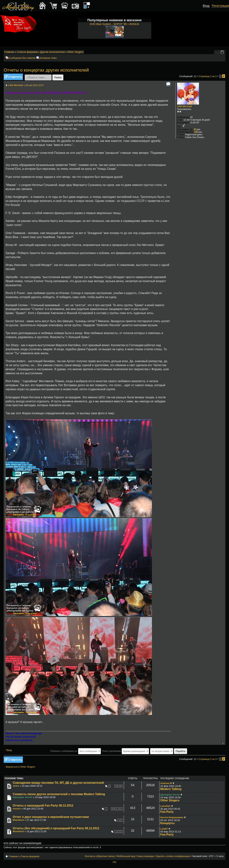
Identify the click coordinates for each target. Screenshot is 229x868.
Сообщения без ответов (22, 58)
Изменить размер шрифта (218, 52)
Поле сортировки (125, 751)
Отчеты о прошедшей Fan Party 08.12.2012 (43, 806)
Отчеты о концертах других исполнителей (46, 70)
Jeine (16, 786)
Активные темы (48, 58)
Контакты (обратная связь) (100, 856)
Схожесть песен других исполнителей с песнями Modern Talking (59, 794)
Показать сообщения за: (76, 751)
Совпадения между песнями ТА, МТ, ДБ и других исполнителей (58, 783)
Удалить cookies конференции (173, 856)
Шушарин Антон (23, 797)
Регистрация (220, 6)
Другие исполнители (53, 52)
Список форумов (27, 52)
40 (113, 809)
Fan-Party (167, 812)
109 (196, 132)
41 (117, 809)
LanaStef (165, 806)
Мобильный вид (223, 52)
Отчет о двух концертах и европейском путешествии (51, 817)
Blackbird (18, 820)
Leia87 (164, 829)
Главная (9, 52)
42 (121, 809)
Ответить (13, 77)
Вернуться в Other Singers (21, 767)
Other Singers (75, 52)
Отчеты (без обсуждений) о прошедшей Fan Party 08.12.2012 (56, 828)
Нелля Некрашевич (172, 817)
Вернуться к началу (223, 743)
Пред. (9, 750)
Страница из (208, 76)
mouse (17, 809)
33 (195, 129)
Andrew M (166, 783)
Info (114, 862)
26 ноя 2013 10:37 (35, 85)
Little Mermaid (15, 85)
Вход (206, 6)
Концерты (167, 823)
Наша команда (145, 856)
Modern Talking (171, 789)
